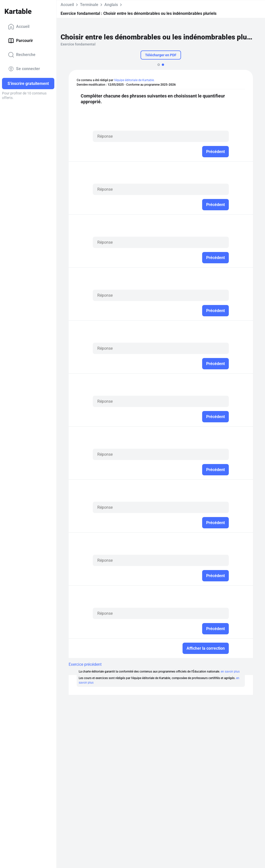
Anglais (111, 5)
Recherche (22, 55)
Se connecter (24, 69)
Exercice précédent (85, 664)
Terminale (89, 5)
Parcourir (20, 41)
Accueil (19, 27)
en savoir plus (230, 672)
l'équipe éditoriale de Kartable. (134, 80)
